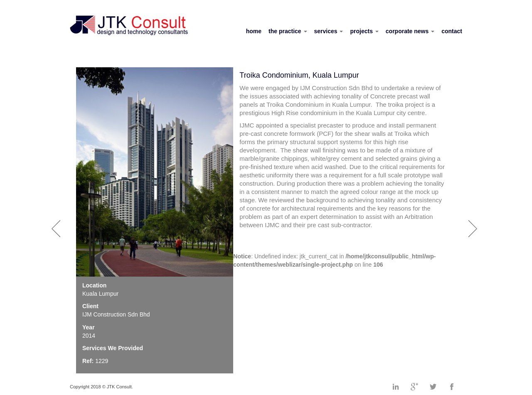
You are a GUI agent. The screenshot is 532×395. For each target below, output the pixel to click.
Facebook (452, 387)
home (254, 31)
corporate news (410, 31)
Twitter (433, 387)
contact (452, 31)
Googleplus (414, 387)
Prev (57, 224)
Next (474, 224)
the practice (288, 31)
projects (364, 31)
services (329, 31)
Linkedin (396, 387)
